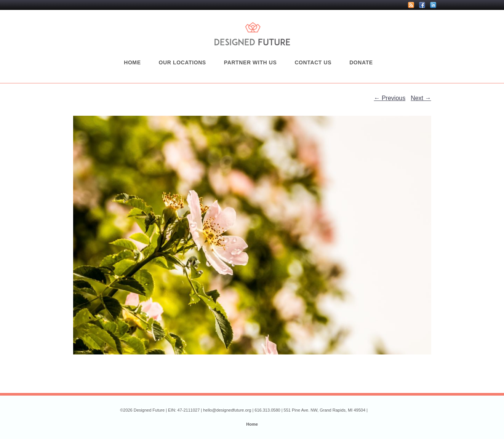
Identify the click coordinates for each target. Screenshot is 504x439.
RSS (411, 5)
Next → (421, 98)
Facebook (422, 5)
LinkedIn (433, 5)
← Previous (390, 98)
